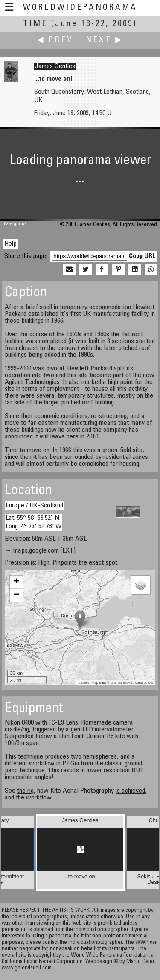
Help (10, 244)
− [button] (16, 595)
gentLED (82, 730)
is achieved (130, 791)
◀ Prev (55, 40)
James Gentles (55, 66)
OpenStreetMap (122, 683)
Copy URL (142, 256)
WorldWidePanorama (80, 8)
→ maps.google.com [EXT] (40, 551)
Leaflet (84, 683)
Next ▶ (105, 40)
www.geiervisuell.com (27, 968)
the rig (25, 791)
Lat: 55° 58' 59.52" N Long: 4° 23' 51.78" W (33, 522)
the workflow (33, 798)
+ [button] (16, 582)
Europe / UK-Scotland (34, 506)
